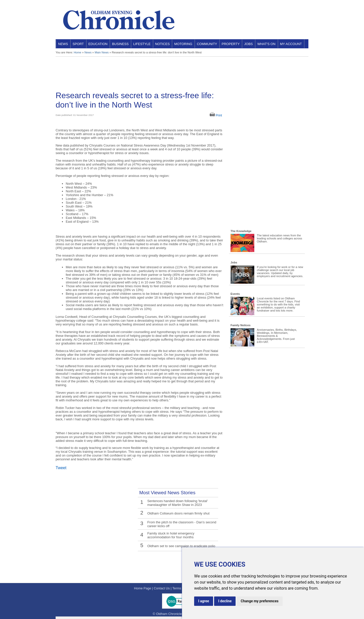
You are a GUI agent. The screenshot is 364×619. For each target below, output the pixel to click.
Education (98, 44)
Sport (78, 44)
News (63, 44)
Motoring (183, 44)
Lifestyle (142, 44)
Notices (163, 44)
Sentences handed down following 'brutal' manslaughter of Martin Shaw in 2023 (177, 503)
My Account (291, 44)
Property (231, 44)
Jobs (248, 44)
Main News (101, 52)
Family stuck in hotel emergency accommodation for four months (182, 534)
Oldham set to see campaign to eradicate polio (181, 545)
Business (120, 44)
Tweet (61, 468)
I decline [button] (225, 601)
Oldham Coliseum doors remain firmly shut (178, 513)
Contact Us (162, 588)
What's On (266, 44)
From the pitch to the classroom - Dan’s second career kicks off (181, 524)
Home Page (143, 588)
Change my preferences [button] (259, 601)
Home (78, 52)
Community (207, 44)
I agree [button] (204, 601)
